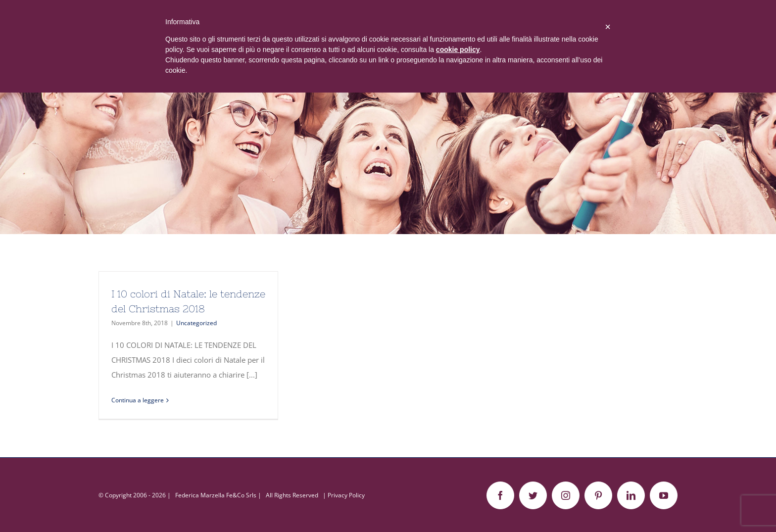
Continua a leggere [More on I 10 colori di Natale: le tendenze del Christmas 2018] (138, 400)
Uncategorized (196, 323)
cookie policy (458, 49)
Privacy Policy (346, 495)
